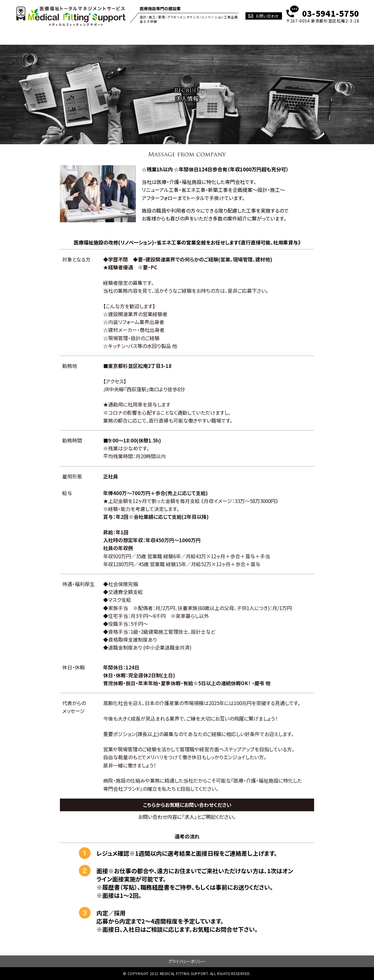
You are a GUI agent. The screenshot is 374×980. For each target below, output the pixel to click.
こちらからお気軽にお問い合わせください (187, 805)
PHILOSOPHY (86, 37)
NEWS (232, 37)
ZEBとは (168, 37)
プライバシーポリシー (187, 961)
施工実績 (201, 37)
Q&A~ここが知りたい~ (275, 37)
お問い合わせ (267, 16)
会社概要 (321, 37)
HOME (51, 37)
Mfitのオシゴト (130, 37)
